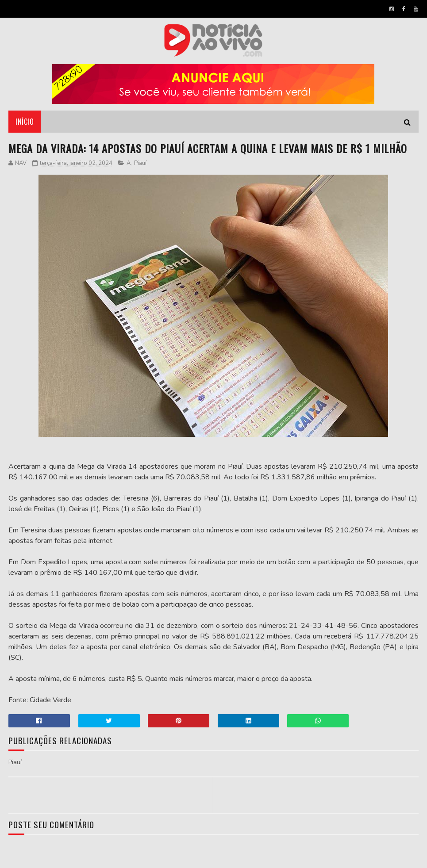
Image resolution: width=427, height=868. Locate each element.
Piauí (140, 163)
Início (25, 122)
